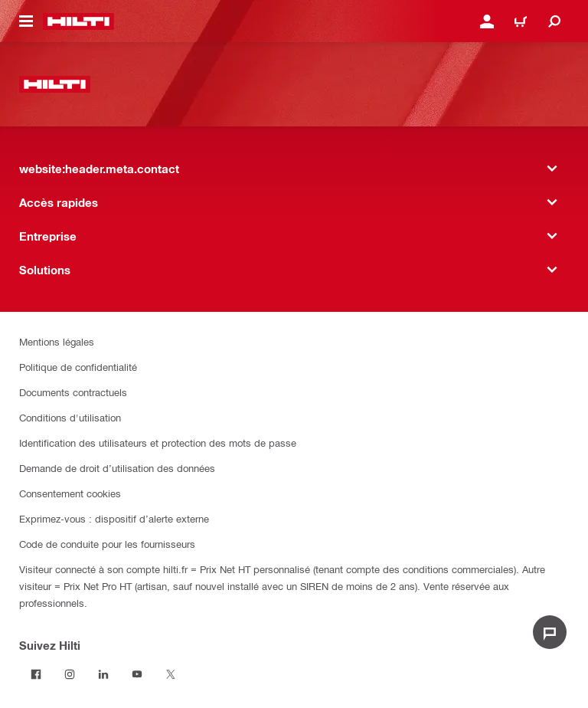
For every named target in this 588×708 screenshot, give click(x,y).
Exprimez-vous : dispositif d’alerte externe (114, 518)
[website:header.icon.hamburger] (26, 21)
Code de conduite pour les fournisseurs (107, 544)
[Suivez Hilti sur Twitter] (171, 674)
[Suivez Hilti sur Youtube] (137, 674)
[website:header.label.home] (78, 21)
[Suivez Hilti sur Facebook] (36, 674)
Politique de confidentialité (78, 367)
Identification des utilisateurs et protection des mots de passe (158, 442)
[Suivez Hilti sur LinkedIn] (103, 674)
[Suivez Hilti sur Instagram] (70, 674)
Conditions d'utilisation (70, 417)
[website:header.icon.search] (554, 21)
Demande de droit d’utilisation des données (117, 468)
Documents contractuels (73, 392)
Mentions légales (57, 341)
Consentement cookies (70, 493)
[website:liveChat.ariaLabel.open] (550, 632)
